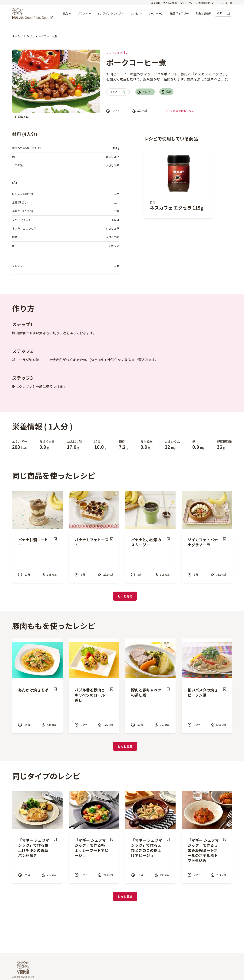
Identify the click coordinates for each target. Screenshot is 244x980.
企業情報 (156, 3)
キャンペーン (156, 15)
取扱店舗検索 (203, 15)
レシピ (134, 15)
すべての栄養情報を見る (180, 111)
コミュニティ (186, 3)
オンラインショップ (109, 15)
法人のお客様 (170, 3)
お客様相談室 (203, 3)
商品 (65, 15)
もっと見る (125, 596)
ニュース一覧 (225, 3)
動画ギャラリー (180, 15)
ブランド (83, 15)
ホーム (16, 36)
